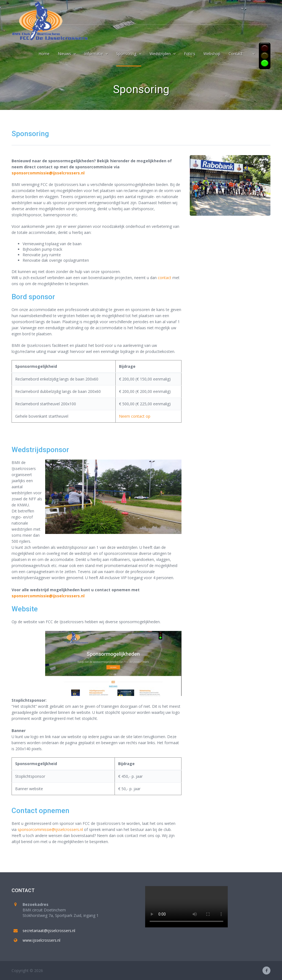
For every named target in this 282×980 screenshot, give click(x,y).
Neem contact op (135, 416)
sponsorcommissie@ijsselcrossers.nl (48, 173)
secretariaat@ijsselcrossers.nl (49, 931)
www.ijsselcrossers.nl (41, 940)
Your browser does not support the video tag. (186, 907)
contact (165, 278)
